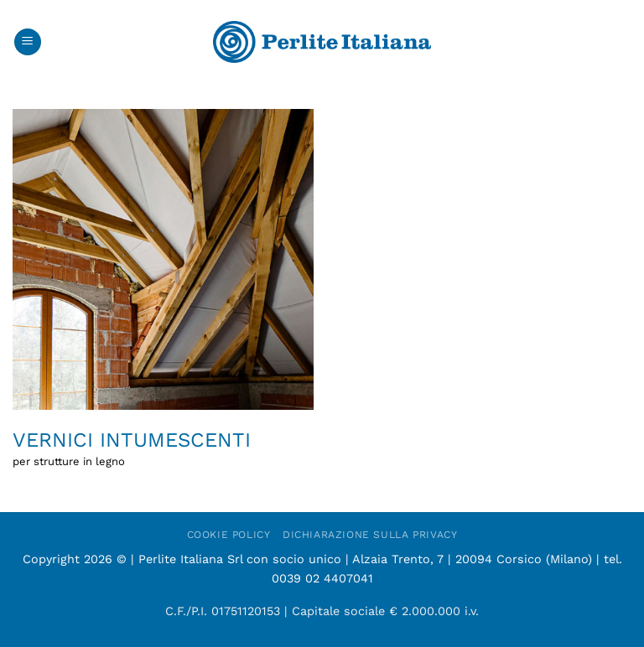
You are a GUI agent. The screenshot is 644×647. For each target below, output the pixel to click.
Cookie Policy (229, 535)
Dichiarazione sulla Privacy (370, 535)
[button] (28, 42)
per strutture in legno (69, 461)
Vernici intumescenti (132, 440)
